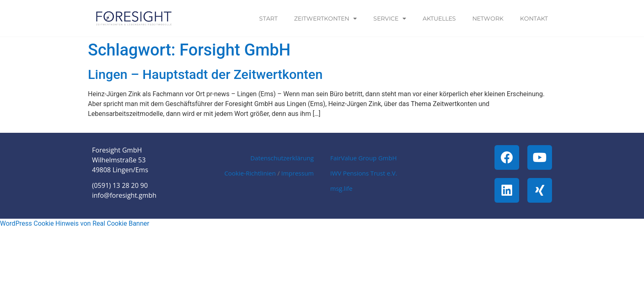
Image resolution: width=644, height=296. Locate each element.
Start (268, 18)
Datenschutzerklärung (282, 158)
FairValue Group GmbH (363, 158)
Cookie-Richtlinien (250, 173)
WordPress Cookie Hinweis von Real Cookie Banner (75, 223)
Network (488, 18)
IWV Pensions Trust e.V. (364, 173)
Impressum (298, 173)
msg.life (341, 188)
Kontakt (534, 18)
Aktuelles (439, 18)
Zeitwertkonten (325, 18)
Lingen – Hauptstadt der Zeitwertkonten (205, 74)
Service (390, 18)
